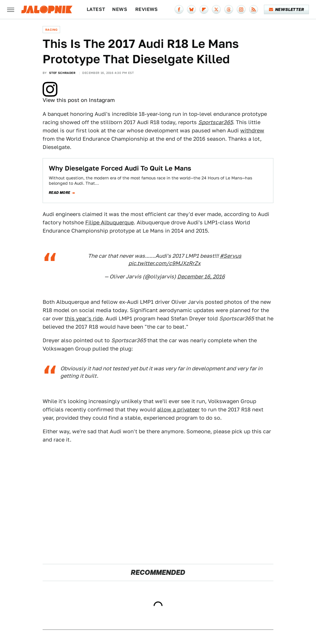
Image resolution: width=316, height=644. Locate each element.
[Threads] (229, 9)
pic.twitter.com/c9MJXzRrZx (165, 263)
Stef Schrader (62, 73)
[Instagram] (241, 9)
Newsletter (287, 9)
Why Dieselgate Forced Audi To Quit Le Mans (120, 168)
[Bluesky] (191, 9)
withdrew (252, 130)
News (120, 9)
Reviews (147, 9)
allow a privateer (178, 409)
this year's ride (84, 318)
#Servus (231, 256)
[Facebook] (179, 9)
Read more (60, 193)
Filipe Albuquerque (109, 222)
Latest (96, 9)
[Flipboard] (204, 9)
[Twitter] (216, 9)
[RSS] (254, 9)
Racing (51, 30)
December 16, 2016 (201, 276)
